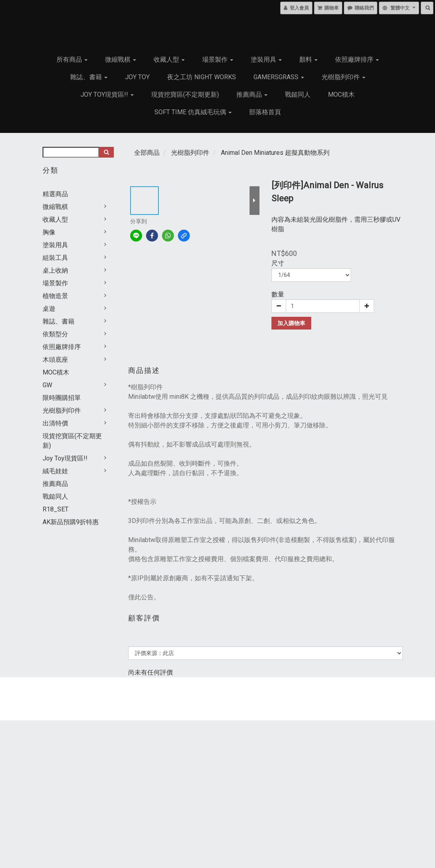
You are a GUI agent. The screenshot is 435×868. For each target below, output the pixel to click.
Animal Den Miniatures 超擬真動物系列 (275, 153)
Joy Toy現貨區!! (107, 95)
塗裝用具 (266, 59)
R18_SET (56, 509)
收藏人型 (169, 59)
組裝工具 (55, 258)
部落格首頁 (265, 112)
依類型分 (55, 334)
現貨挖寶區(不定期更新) (185, 95)
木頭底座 (55, 360)
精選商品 (55, 194)
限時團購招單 (62, 398)
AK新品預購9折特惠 (71, 522)
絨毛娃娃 (55, 471)
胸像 (49, 232)
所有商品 (72, 59)
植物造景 (55, 296)
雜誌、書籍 (89, 77)
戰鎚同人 (298, 95)
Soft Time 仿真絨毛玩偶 (193, 112)
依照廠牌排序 (357, 59)
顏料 (308, 59)
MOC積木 (341, 95)
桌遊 (49, 309)
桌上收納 (55, 270)
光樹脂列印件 (343, 77)
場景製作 (218, 59)
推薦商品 (252, 95)
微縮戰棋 (121, 59)
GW (47, 385)
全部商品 (147, 153)
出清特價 (55, 423)
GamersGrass (279, 77)
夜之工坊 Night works (202, 77)
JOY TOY (137, 77)
